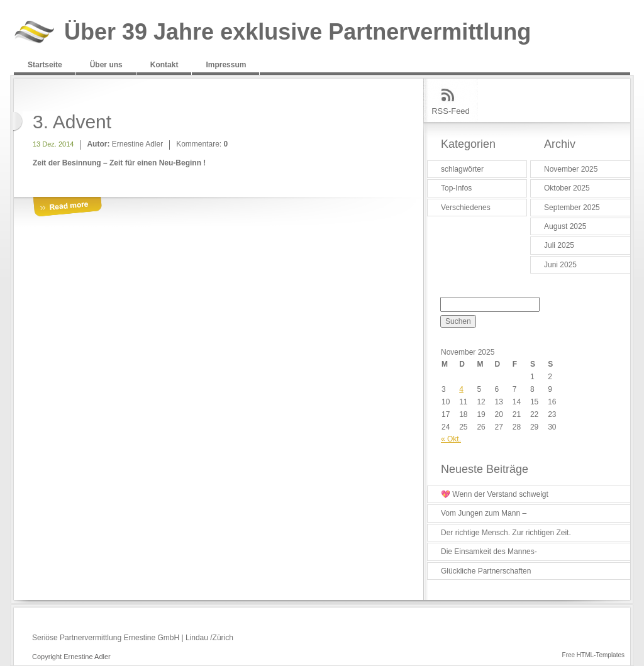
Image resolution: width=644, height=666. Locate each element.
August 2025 (565, 226)
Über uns (106, 65)
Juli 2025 (559, 245)
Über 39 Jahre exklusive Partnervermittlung (297, 32)
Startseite (45, 65)
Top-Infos (456, 188)
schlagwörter (462, 169)
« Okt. (451, 439)
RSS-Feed (451, 111)
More (67, 207)
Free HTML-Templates (593, 655)
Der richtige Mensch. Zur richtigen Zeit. (506, 533)
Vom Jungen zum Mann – (484, 513)
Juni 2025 (560, 265)
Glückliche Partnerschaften (486, 571)
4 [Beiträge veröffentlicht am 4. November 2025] (461, 389)
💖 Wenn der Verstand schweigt (495, 494)
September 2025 (572, 208)
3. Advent (72, 122)
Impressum (226, 65)
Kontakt (164, 65)
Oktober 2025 (567, 188)
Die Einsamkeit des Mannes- (489, 552)
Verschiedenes (466, 208)
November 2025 (571, 169)
